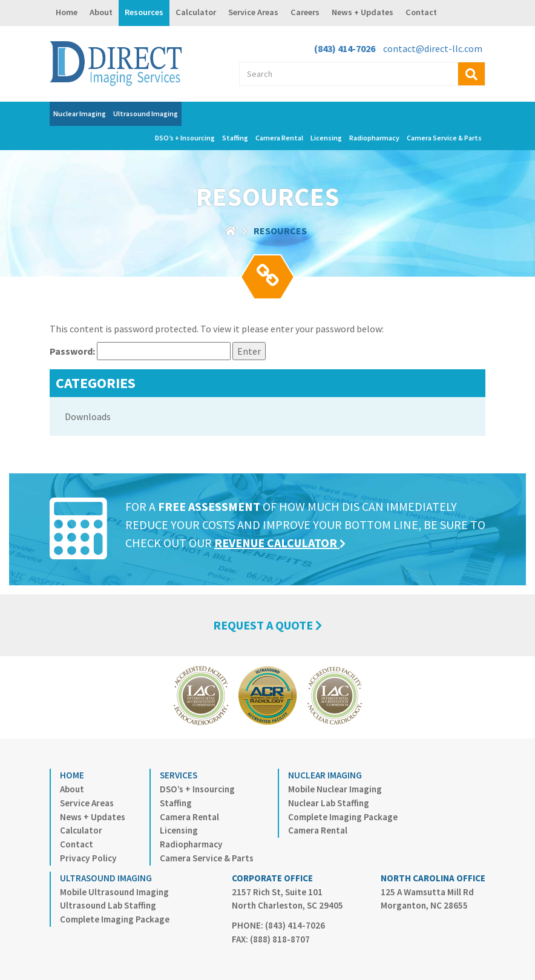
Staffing (235, 138)
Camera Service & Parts (444, 138)
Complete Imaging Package (343, 817)
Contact (421, 12)
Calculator (196, 12)
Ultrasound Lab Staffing (108, 905)
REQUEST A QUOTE (267, 625)
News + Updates (363, 12)
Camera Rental (279, 138)
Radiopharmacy (374, 138)
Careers (305, 12)
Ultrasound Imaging (146, 113)
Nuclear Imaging (80, 113)
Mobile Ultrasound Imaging (114, 892)
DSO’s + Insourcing (185, 138)
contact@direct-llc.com (433, 48)
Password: (140, 351)
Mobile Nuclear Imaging (335, 789)
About (101, 12)
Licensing (326, 138)
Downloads (88, 416)
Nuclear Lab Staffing (329, 803)
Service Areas (253, 12)
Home (67, 12)
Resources (144, 12)
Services (179, 775)
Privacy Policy (88, 858)
